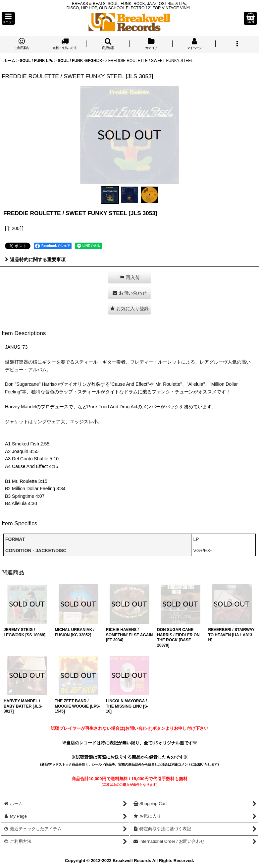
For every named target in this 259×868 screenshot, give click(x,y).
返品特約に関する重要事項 (35, 260)
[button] (8, 18)
